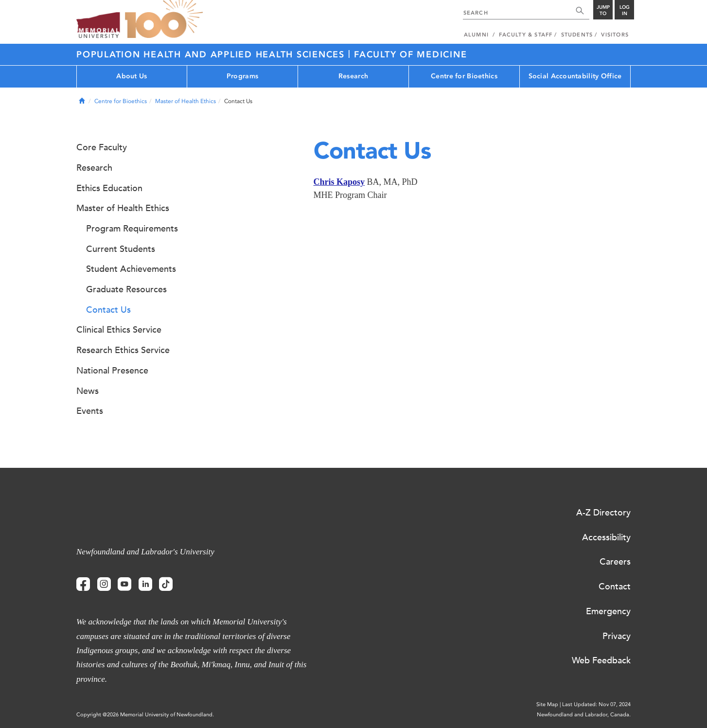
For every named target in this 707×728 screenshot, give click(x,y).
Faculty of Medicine (410, 54)
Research (353, 76)
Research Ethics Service (123, 350)
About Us (132, 76)
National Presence (112, 371)
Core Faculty (102, 147)
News (88, 391)
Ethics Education (109, 188)
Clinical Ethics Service (119, 330)
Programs (242, 76)
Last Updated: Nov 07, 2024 (596, 704)
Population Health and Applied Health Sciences (212, 54)
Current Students (121, 249)
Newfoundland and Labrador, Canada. (584, 715)
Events (90, 411)
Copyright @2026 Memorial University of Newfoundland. (145, 715)
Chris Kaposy (339, 182)
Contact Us (108, 310)
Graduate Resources (126, 289)
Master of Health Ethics (186, 101)
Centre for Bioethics (464, 76)
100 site (164, 19)
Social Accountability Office (575, 76)
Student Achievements (131, 269)
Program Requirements (132, 229)
